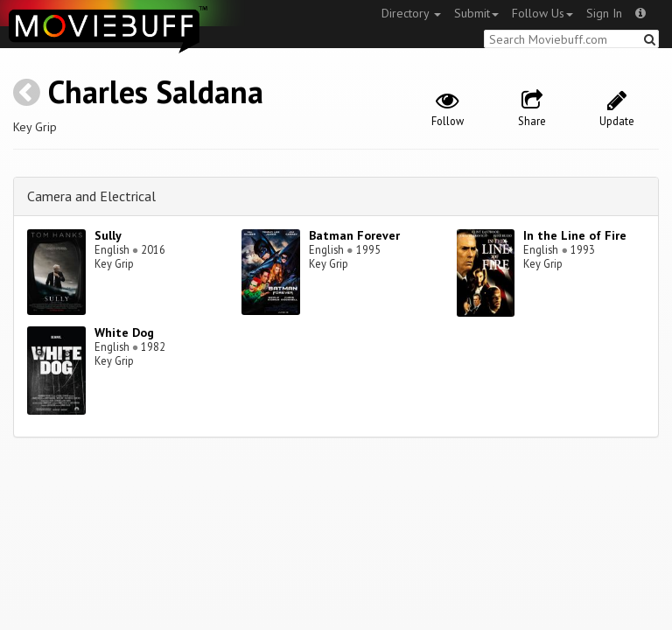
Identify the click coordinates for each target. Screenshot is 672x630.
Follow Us (542, 13)
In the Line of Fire (575, 235)
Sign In (604, 13)
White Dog (124, 332)
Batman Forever (354, 235)
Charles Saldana (156, 91)
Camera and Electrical (91, 196)
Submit (476, 13)
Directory (411, 13)
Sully (108, 235)
